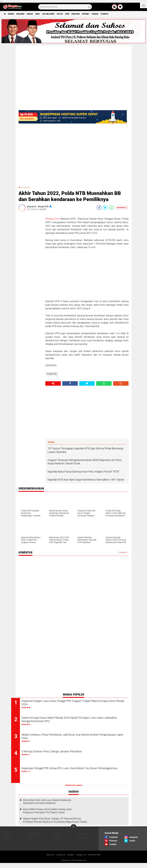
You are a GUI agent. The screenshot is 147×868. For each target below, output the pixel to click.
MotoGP (7, 842)
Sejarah (56, 842)
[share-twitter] (105, 208)
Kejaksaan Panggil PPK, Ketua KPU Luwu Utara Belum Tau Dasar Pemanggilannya (75, 775)
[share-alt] (53, 383)
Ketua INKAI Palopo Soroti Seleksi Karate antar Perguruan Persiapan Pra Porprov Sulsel (47, 816)
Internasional (35, 838)
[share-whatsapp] (111, 208)
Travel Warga (84, 842)
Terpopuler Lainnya (74, 790)
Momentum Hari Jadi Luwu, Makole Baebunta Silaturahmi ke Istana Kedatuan (47, 806)
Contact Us (60, 860)
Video (47, 14)
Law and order (60, 14)
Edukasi (119, 14)
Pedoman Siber (96, 860)
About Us (48, 860)
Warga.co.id (81, 860)
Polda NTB (27, 187)
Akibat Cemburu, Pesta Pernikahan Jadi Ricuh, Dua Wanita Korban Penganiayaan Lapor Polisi (76, 739)
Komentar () (122, 207)
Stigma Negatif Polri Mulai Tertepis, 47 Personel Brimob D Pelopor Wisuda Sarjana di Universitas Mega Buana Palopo (55, 825)
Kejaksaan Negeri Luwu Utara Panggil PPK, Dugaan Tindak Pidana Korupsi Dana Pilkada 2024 (76, 704)
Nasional (8, 838)
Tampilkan (123, 552)
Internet (107, 14)
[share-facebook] (99, 208)
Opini (83, 14)
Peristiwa (94, 14)
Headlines (25, 14)
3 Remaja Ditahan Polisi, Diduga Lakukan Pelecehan (66, 755)
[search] (65, 7)
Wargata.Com (53, 219)
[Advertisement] (30, 258)
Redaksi (70, 860)
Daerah (37, 14)
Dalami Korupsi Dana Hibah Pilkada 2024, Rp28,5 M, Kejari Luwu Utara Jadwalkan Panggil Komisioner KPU (74, 721)
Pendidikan (82, 838)
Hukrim (13, 14)
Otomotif (130, 14)
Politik (74, 14)
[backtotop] (74, 832)
